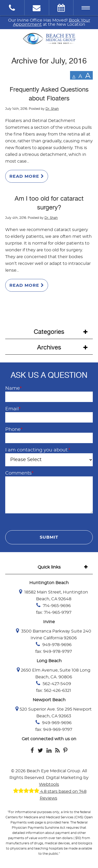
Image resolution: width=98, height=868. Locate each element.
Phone (14, 430)
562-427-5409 (54, 683)
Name (13, 388)
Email (13, 409)
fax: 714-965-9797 (54, 612)
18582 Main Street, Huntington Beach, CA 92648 (54, 595)
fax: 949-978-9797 (54, 652)
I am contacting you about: (38, 450)
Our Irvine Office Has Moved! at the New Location (49, 22)
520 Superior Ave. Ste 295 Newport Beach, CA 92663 (54, 712)
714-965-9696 (54, 605)
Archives (49, 347)
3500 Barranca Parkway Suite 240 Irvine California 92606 (54, 634)
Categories (49, 332)
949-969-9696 (54, 722)
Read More (27, 176)
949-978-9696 (54, 644)
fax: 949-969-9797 (54, 730)
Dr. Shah (52, 109)
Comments (19, 473)
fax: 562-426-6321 (54, 691)
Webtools (49, 784)
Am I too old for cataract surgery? (49, 203)
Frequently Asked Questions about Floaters (49, 94)
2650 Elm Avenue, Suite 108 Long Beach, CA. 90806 (54, 673)
